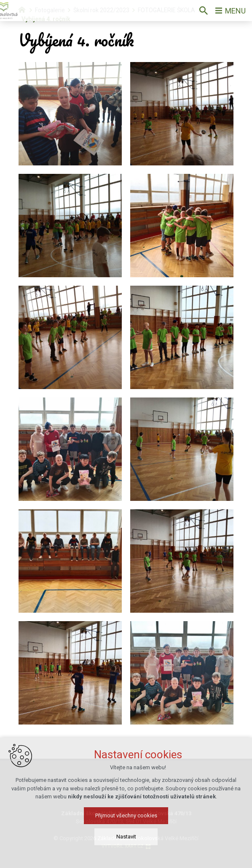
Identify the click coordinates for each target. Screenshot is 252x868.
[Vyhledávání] (204, 11)
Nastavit (126, 846)
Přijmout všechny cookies (126, 825)
